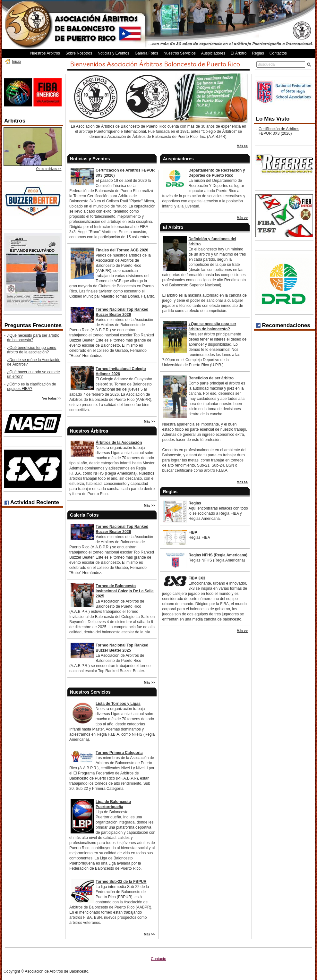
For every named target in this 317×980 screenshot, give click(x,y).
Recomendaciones (283, 325)
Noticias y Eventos (113, 53)
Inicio (16, 62)
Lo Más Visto (273, 119)
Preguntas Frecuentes (33, 325)
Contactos (278, 53)
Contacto (158, 959)
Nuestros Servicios (180, 53)
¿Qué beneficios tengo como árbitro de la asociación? (32, 350)
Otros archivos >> (49, 169)
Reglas (258, 53)
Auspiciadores (213, 53)
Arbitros (15, 121)
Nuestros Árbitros (45, 53)
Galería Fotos (146, 53)
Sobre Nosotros (79, 53)
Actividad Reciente (32, 502)
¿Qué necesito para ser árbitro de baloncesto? (33, 338)
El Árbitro (239, 53)
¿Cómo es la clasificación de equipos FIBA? (32, 386)
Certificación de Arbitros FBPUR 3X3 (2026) (279, 131)
